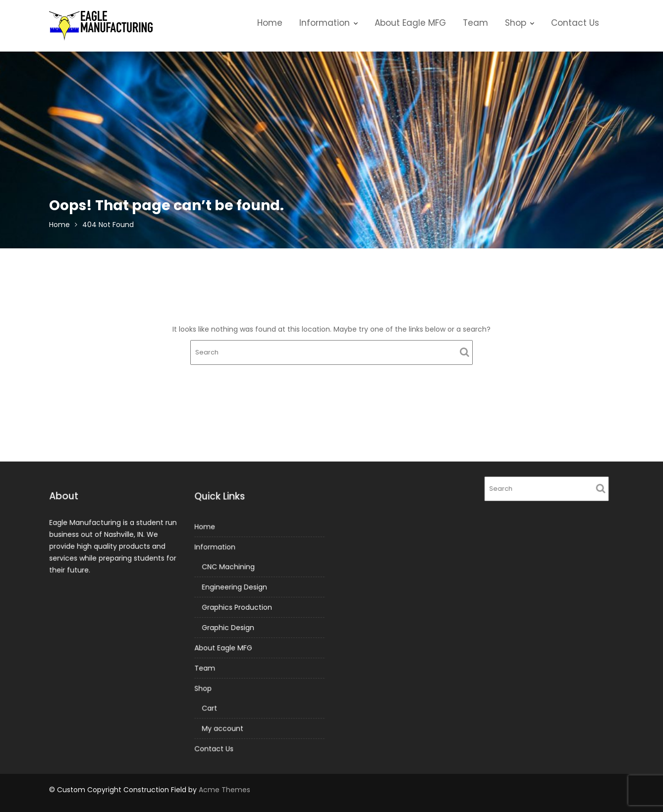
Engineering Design (234, 587)
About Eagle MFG (410, 23)
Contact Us (575, 23)
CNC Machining (228, 567)
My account (223, 727)
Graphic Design (228, 628)
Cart (210, 707)
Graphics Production (237, 607)
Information (325, 23)
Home (270, 23)
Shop (516, 23)
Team (475, 23)
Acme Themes (224, 790)
